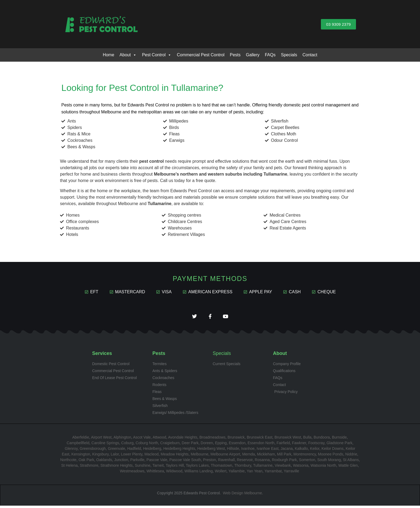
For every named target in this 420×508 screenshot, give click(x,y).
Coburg (127, 445)
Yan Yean (255, 473)
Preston (209, 462)
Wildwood (174, 473)
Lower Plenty (132, 457)
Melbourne (200, 457)
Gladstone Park (340, 445)
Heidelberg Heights (179, 451)
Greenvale (117, 451)
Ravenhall (226, 462)
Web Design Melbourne (242, 495)
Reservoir (245, 462)
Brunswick (236, 440)
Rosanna (262, 462)
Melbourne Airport (225, 457)
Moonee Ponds (331, 457)
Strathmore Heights (117, 468)
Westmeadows (132, 473)
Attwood (160, 440)
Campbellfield (78, 445)
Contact (310, 55)
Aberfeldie (81, 440)
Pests (235, 55)
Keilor (315, 451)
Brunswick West (288, 440)
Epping (221, 445)
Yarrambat (273, 473)
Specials (289, 55)
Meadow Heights (175, 457)
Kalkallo (301, 451)
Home (109, 55)
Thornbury (243, 468)
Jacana (287, 451)
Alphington (122, 440)
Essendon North (261, 445)
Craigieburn (170, 445)
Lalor (115, 457)
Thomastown (222, 468)
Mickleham (266, 457)
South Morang (329, 462)
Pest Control (157, 55)
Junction (121, 462)
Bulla (307, 440)
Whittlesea (155, 473)
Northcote (68, 462)
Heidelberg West (211, 451)
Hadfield (134, 451)
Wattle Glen (348, 468)
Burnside (339, 440)
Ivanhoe (248, 451)
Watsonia (301, 468)
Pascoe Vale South (185, 462)
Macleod (151, 457)
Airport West (101, 440)
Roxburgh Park (284, 462)
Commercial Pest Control (201, 55)
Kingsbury (100, 457)
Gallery (253, 55)
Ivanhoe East (268, 451)
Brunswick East (260, 440)
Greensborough (93, 451)
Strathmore (89, 468)
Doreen (207, 445)
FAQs (270, 55)
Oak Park (86, 462)
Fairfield (283, 445)
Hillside (233, 451)
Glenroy (71, 451)
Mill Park (284, 457)
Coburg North (147, 445)
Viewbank (283, 468)
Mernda (248, 457)
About (128, 55)
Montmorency (305, 457)
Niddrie (351, 457)
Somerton (307, 462)
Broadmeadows (213, 440)
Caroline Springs (105, 445)
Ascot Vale (142, 440)
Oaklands (104, 462)
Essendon (237, 445)
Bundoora (322, 440)
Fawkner (299, 445)
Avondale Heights (183, 440)
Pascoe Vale (157, 462)
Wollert (221, 473)
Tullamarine (263, 468)
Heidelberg (152, 451)
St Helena (69, 468)
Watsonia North (323, 468)
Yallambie (237, 473)
